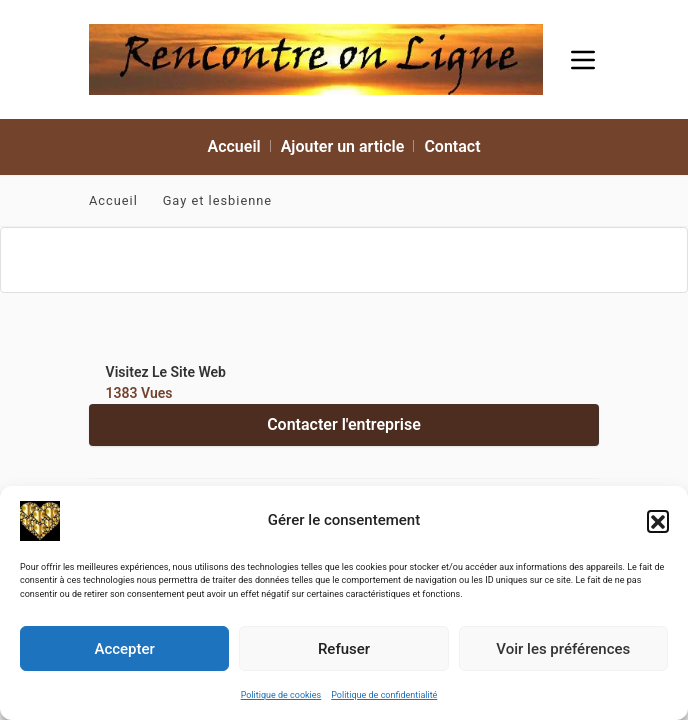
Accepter (124, 649)
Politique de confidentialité (384, 695)
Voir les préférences (563, 649)
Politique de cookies (281, 695)
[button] (658, 521)
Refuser (344, 649)
